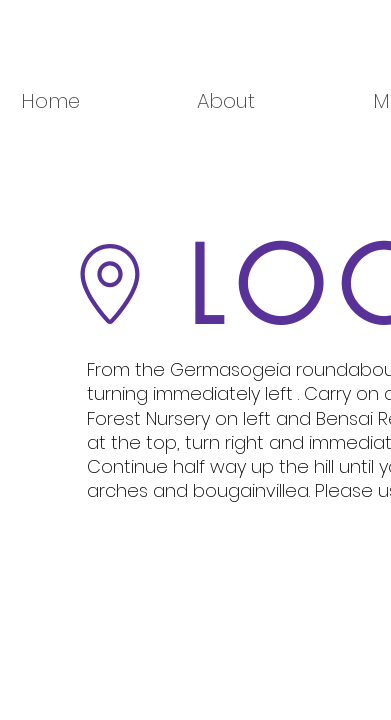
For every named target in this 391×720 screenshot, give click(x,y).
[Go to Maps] (110, 283)
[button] (269, 101)
